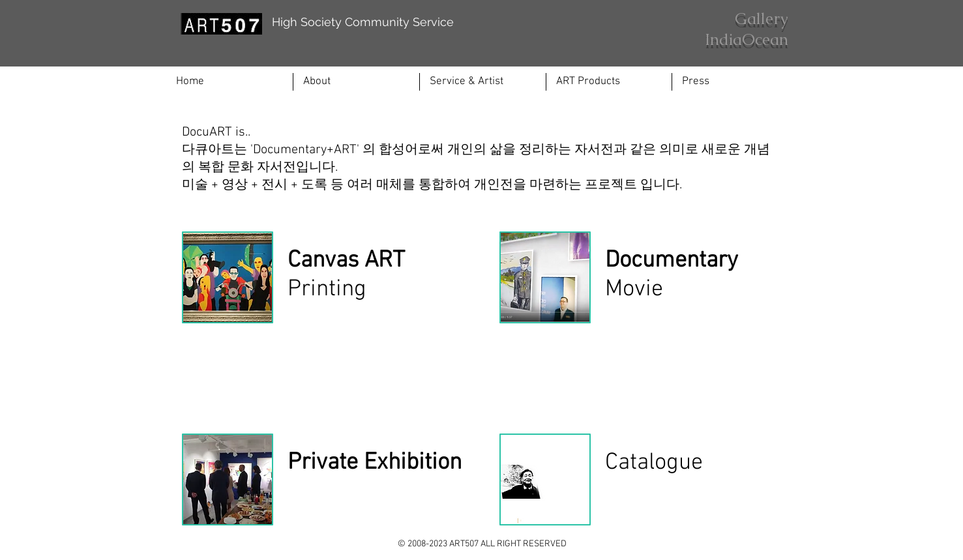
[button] (483, 82)
